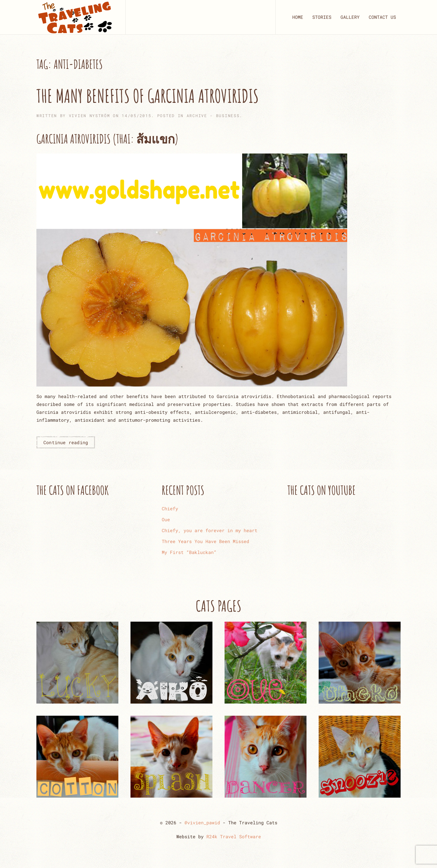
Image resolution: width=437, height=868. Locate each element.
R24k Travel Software (234, 836)
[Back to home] (75, 17)
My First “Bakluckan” (189, 552)
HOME (298, 17)
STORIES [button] (322, 17)
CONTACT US (382, 17)
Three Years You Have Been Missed (205, 541)
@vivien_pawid (202, 822)
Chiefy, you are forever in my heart (210, 530)
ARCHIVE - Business (213, 116)
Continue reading (66, 442)
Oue (166, 519)
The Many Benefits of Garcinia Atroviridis (147, 96)
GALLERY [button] (350, 17)
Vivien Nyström (90, 116)
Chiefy (170, 508)
